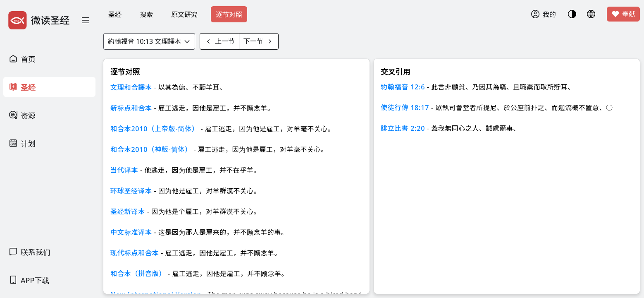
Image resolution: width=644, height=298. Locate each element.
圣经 (115, 14)
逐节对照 (229, 14)
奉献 (623, 14)
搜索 (146, 14)
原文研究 (184, 14)
